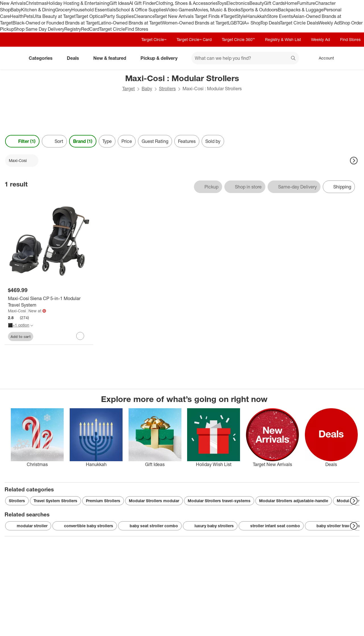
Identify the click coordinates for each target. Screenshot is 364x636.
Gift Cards (274, 3)
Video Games (180, 10)
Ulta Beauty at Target (54, 16)
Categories (43, 58)
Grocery (63, 10)
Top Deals (270, 23)
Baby (16, 10)
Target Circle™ (154, 39)
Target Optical (90, 16)
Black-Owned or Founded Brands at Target (55, 23)
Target (129, 89)
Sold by (213, 141)
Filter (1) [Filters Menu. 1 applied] (22, 141)
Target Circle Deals (299, 23)
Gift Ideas (119, 3)
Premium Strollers (103, 501)
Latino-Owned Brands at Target (130, 23)
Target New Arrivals (175, 16)
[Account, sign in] (323, 58)
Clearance (144, 16)
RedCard (90, 29)
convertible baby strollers (85, 526)
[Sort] (54, 141)
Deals (75, 58)
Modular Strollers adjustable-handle (294, 501)
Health (17, 16)
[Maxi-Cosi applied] (22, 161)
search (293, 59)
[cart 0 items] (352, 58)
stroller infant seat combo (271, 526)
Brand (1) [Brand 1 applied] (83, 141)
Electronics (238, 3)
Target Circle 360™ (238, 39)
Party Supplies (119, 16)
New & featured (112, 58)
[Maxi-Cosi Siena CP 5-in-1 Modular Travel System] (49, 302)
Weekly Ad (329, 23)
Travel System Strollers (55, 501)
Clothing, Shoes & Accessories (186, 3)
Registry (73, 29)
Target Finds (208, 16)
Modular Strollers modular (154, 501)
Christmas (36, 3)
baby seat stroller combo (150, 526)
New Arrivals (13, 3)
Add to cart (21, 337)
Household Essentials (94, 10)
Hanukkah (257, 16)
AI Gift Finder (142, 3)
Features (187, 141)
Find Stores (137, 29)
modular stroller (28, 526)
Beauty (257, 3)
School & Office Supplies (141, 10)
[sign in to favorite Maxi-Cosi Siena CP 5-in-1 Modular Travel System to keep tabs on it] (80, 336)
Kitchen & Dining (38, 10)
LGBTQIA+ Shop (244, 23)
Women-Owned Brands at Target (195, 23)
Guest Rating (155, 141)
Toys (222, 3)
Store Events (280, 16)
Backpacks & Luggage (301, 10)
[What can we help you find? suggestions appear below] (245, 58)
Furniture (306, 3)
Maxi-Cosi (17, 311)
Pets (28, 16)
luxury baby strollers (210, 526)
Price (127, 141)
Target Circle (112, 29)
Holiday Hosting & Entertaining (78, 3)
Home (291, 3)
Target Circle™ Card (194, 39)
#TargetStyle (233, 16)
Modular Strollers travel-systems (219, 501)
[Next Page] (354, 161)
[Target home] (13, 58)
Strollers (167, 89)
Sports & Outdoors (259, 10)
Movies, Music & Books (217, 10)
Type (107, 141)
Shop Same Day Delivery (39, 29)
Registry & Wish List (283, 39)
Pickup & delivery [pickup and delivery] (161, 58)
